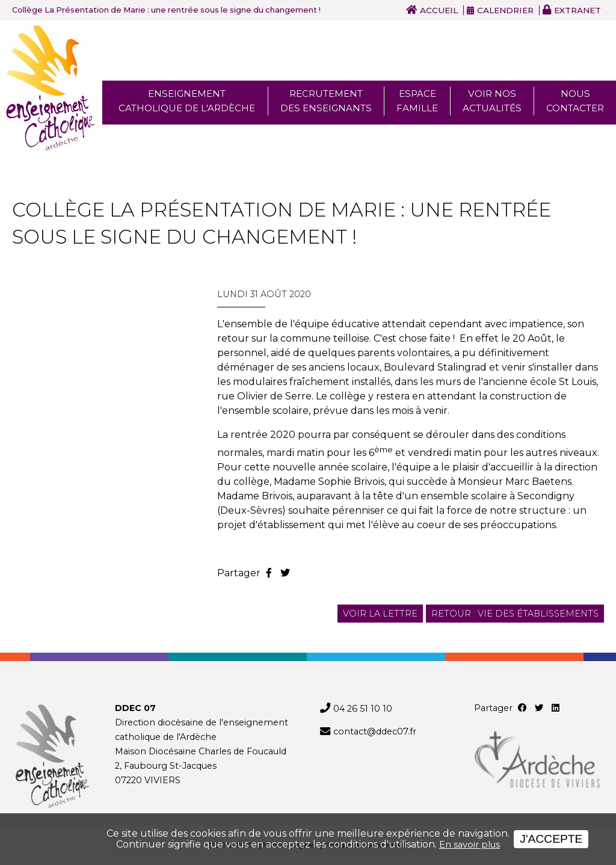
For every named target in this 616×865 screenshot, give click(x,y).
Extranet (577, 10)
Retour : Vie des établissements (515, 614)
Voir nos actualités (492, 101)
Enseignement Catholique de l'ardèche (187, 101)
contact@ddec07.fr (375, 731)
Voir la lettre (380, 614)
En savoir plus (470, 845)
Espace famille (417, 101)
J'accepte (551, 839)
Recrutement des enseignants (326, 101)
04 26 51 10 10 (363, 709)
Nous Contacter (575, 101)
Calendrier (505, 10)
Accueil (439, 10)
